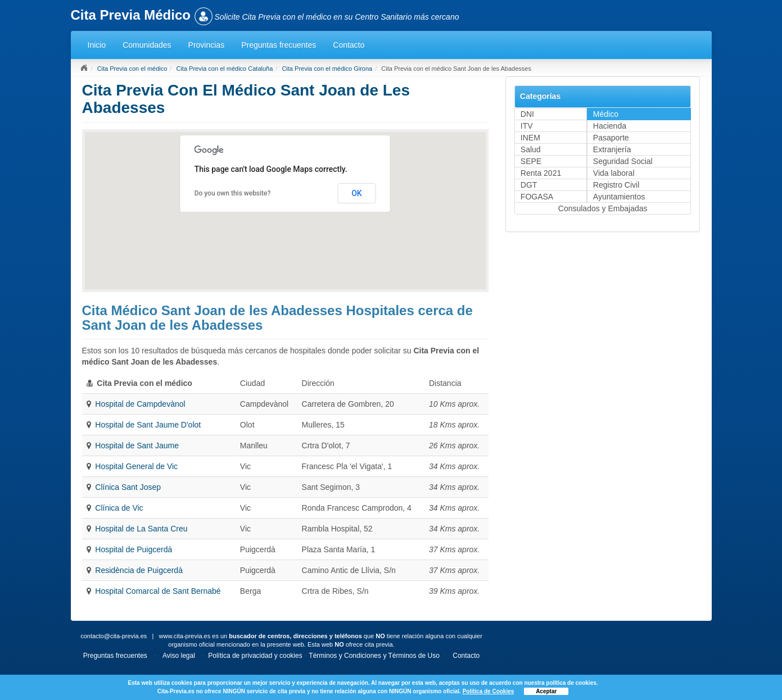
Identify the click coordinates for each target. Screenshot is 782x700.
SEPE (531, 161)
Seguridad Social (623, 161)
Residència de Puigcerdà (139, 570)
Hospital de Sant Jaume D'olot (148, 425)
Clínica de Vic (119, 508)
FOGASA (537, 197)
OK (357, 193)
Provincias (207, 45)
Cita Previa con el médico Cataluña (224, 69)
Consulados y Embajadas (603, 208)
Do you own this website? (233, 193)
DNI (527, 114)
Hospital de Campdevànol (140, 404)
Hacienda (610, 126)
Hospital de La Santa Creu (141, 529)
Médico (606, 114)
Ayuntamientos (619, 197)
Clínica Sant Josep (128, 487)
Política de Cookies (489, 691)
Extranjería (612, 149)
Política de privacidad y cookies (255, 656)
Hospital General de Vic (136, 466)
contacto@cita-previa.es (114, 636)
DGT (529, 185)
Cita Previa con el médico (132, 69)
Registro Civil (616, 185)
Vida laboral (614, 173)
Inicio (97, 45)
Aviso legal (179, 656)
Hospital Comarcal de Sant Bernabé (158, 591)
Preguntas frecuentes (279, 45)
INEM (530, 138)
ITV (527, 126)
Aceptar (546, 691)
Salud (531, 149)
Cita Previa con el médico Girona (327, 69)
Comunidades (147, 45)
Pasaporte (611, 138)
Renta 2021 (541, 173)
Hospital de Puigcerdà (134, 549)
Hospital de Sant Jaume (137, 446)
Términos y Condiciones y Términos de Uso (374, 656)
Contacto (349, 45)
